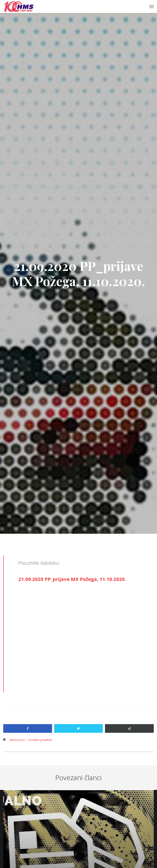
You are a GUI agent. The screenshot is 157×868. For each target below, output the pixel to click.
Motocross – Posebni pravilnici (31, 740)
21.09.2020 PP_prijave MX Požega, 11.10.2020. (72, 579)
